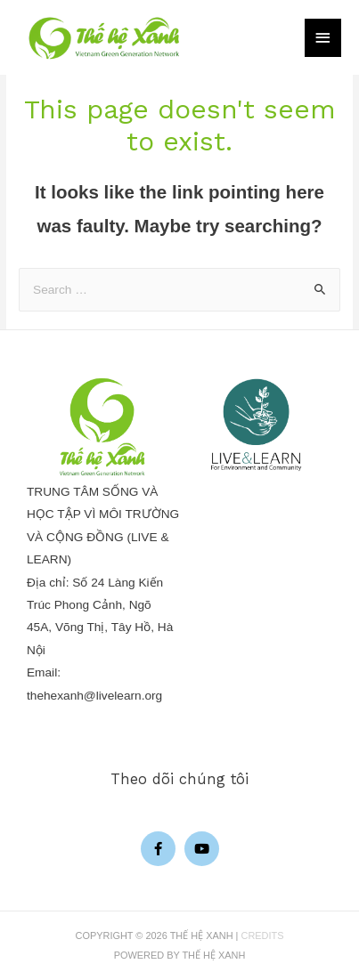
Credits (263, 935)
